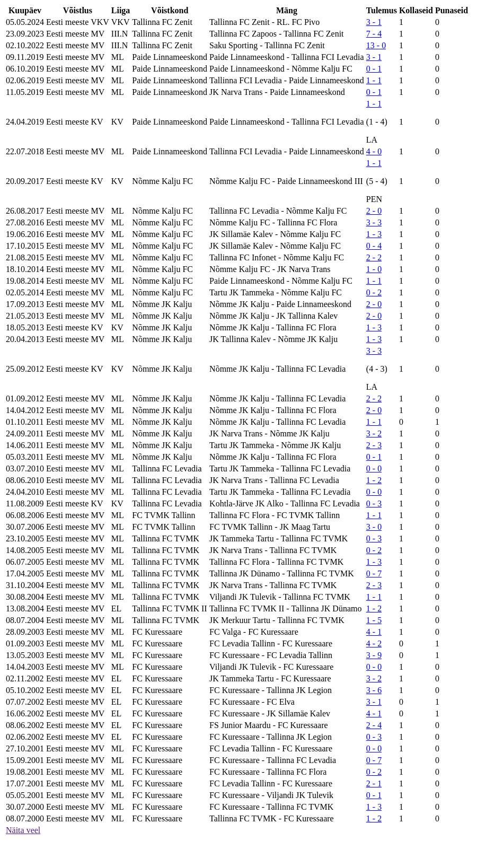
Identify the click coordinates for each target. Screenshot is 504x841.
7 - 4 (374, 34)
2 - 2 (374, 257)
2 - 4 (374, 725)
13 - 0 (376, 45)
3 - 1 (374, 22)
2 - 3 (374, 445)
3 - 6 (374, 690)
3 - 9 (374, 655)
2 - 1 (374, 783)
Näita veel (23, 830)
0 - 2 (374, 292)
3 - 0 (374, 527)
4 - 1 (374, 632)
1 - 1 (374, 80)
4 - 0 (374, 151)
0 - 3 (374, 503)
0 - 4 (374, 246)
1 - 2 (374, 480)
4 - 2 (374, 643)
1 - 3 (374, 234)
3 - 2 (374, 433)
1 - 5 (374, 620)
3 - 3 (374, 222)
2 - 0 (374, 211)
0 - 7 (374, 573)
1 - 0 (374, 269)
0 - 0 (374, 468)
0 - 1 (374, 69)
